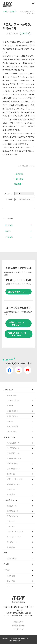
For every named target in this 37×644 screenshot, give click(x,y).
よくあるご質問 (13, 411)
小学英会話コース (13, 448)
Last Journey (12, 432)
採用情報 (10, 421)
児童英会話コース (13, 443)
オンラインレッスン (14, 537)
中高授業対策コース (14, 458)
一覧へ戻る (19, 179)
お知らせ (13, 11)
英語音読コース (12, 463)
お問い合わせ (18, 622)
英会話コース (12, 506)
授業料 (6, 564)
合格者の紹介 (12, 558)
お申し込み (11, 494)
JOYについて (9, 390)
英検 (5, 553)
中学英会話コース (13, 453)
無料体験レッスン (13, 484)
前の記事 (18, 174)
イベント (8, 231)
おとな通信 (9, 225)
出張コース (11, 521)
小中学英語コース (13, 469)
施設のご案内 (12, 395)
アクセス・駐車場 (13, 401)
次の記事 (18, 184)
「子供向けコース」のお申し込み (16, 323)
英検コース (11, 474)
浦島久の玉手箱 (13, 426)
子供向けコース (10, 437)
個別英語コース (12, 511)
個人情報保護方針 (18, 625)
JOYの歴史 (11, 406)
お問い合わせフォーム (16, 292)
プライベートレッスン (15, 479)
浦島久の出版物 (13, 416)
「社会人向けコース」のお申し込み (16, 334)
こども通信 (25, 34)
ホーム (5, 11)
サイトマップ (18, 629)
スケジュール (12, 489)
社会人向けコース (10, 500)
